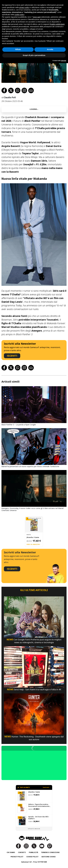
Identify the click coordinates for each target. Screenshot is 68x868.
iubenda (63, 61)
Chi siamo (11, 852)
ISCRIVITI (12, 356)
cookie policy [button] (19, 15)
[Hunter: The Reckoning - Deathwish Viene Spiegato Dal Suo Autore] (34, 714)
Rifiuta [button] (18, 49)
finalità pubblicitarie (57, 24)
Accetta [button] (50, 49)
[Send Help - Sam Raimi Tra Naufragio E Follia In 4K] (34, 667)
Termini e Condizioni (50, 852)
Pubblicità (33, 852)
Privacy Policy (17, 857)
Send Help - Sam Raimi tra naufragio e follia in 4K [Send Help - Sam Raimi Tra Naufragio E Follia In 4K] (34, 689)
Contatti (22, 852)
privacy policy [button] (24, 7)
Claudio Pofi (10, 97)
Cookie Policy (32, 857)
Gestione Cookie (49, 857)
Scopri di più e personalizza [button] (34, 55)
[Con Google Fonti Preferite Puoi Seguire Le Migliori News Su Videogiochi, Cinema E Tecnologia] (34, 617)
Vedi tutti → (47, 787)
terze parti (37, 17)
